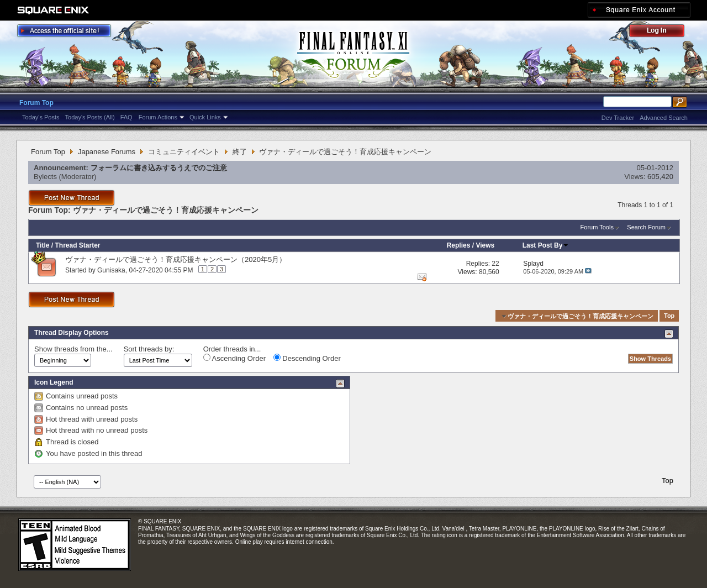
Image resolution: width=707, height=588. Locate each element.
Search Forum (646, 227)
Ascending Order (234, 358)
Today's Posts (41, 117)
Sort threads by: (149, 349)
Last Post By (546, 245)
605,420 (660, 177)
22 (495, 264)
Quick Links (205, 117)
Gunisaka (111, 270)
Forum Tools (597, 227)
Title (43, 245)
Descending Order (307, 358)
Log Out (662, 32)
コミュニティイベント (184, 152)
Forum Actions (158, 117)
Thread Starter (77, 245)
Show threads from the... (73, 349)
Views (485, 245)
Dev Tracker (618, 118)
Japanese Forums (107, 152)
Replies (459, 245)
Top (669, 316)
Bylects (45, 177)
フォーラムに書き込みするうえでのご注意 (159, 168)
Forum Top (36, 103)
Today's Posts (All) (90, 117)
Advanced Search (664, 118)
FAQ (126, 117)
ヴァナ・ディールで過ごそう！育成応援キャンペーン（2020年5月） (176, 259)
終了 (240, 152)
